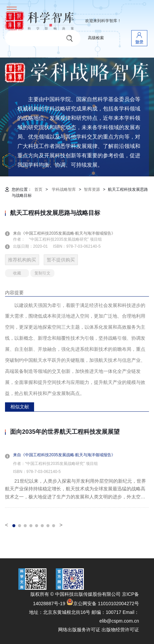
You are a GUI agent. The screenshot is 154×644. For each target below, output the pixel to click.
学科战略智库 (64, 189)
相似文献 (20, 407)
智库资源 (92, 189)
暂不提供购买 (61, 260)
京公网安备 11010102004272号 (103, 603)
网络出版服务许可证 (79, 630)
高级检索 (96, 38)
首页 (38, 189)
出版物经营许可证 (120, 630)
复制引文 (42, 273)
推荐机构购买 (22, 260)
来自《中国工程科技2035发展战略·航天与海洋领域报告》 (68, 233)
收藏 (17, 273)
